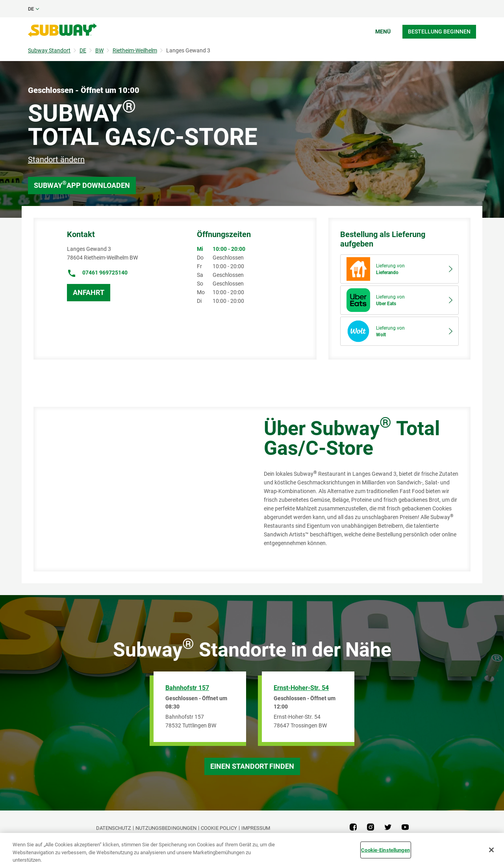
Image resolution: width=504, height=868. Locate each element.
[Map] (140, 489)
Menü (383, 32)
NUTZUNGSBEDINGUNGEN (166, 828)
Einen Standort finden (252, 766)
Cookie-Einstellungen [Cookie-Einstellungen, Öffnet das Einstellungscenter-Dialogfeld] (385, 850)
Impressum (256, 828)
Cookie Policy (219, 828)
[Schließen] (491, 850)
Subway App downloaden (82, 185)
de (31, 9)
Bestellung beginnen (439, 32)
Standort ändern (56, 160)
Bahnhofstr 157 (187, 688)
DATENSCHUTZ (114, 828)
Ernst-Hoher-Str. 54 (301, 688)
